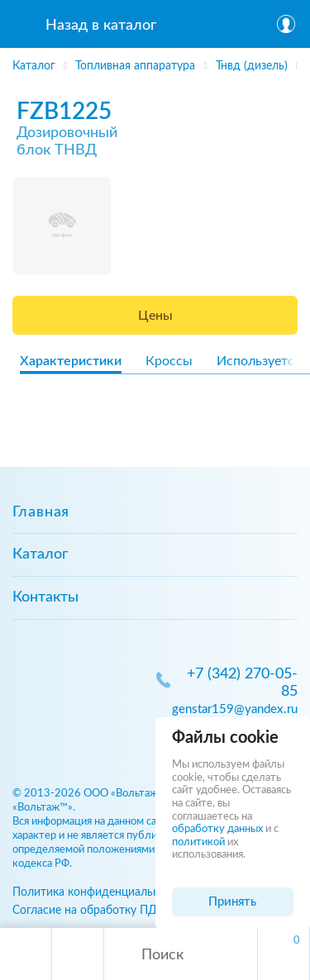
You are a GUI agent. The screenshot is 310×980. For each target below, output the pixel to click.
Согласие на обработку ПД (85, 910)
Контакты (45, 597)
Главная (41, 512)
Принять (232, 902)
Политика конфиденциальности (98, 892)
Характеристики (71, 361)
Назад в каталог (101, 26)
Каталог (40, 554)
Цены (155, 316)
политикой (198, 842)
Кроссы (169, 361)
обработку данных (217, 829)
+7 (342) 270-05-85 (242, 683)
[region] (155, 62)
